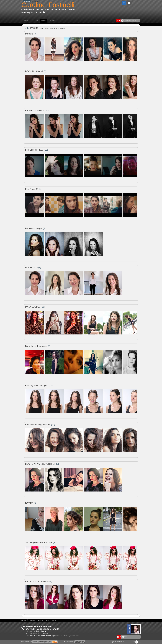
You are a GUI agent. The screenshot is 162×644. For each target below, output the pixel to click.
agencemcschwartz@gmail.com (66, 636)
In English (35, 1)
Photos (44, 20)
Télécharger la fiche (129, 21)
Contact (52, 20)
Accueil (26, 20)
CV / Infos (35, 20)
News (48, 620)
